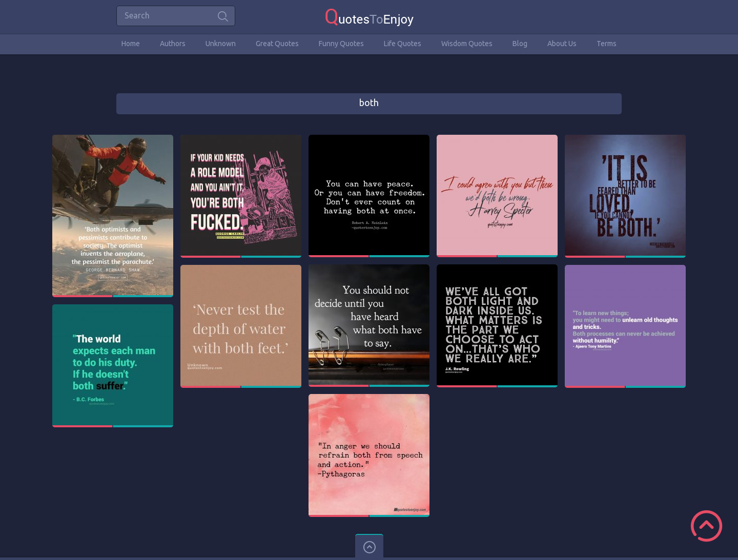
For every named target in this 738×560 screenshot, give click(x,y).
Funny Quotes (341, 44)
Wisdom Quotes (467, 44)
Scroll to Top (706, 526)
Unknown (221, 44)
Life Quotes (403, 44)
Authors (173, 44)
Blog (520, 44)
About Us (562, 44)
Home (131, 44)
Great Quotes (277, 44)
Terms (607, 44)
